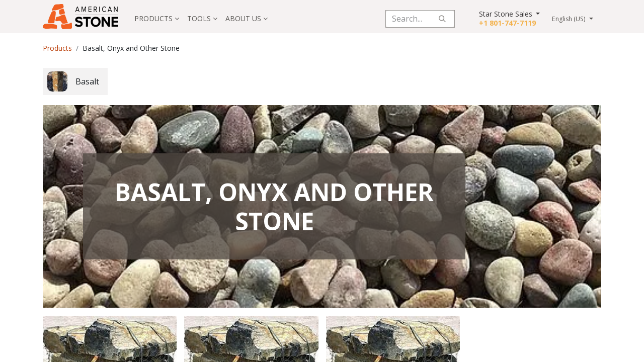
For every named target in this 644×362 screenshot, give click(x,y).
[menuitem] (157, 19)
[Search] (442, 19)
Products (57, 48)
